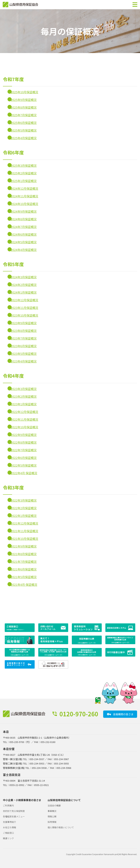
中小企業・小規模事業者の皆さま (22, 800)
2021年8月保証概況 (24, 554)
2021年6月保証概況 (24, 569)
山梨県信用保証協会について (64, 800)
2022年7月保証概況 (24, 450)
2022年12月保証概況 (25, 412)
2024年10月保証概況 (25, 204)
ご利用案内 (8, 805)
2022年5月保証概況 (24, 465)
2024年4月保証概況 (24, 250)
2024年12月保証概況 (25, 188)
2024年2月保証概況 (24, 285)
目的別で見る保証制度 (14, 811)
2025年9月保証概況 (24, 100)
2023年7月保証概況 (24, 338)
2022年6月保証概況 (24, 458)
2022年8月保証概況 (24, 442)
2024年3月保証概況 (24, 277)
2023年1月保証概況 (24, 404)
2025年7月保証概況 (24, 115)
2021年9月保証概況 (24, 546)
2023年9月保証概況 (24, 323)
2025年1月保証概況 (24, 181)
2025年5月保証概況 (24, 130)
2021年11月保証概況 (25, 531)
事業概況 (52, 811)
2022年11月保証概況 (25, 419)
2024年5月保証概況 (24, 242)
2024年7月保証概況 (24, 227)
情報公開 (52, 816)
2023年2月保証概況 (24, 396)
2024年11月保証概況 (25, 196)
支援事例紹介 (9, 822)
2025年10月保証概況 (25, 92)
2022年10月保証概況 (25, 427)
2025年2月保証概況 (24, 173)
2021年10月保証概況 (25, 539)
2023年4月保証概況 (24, 361)
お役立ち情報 (9, 827)
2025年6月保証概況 (24, 123)
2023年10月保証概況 (25, 315)
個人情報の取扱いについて (61, 827)
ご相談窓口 (8, 833)
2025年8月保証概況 (24, 107)
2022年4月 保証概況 (24, 473)
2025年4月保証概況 (24, 138)
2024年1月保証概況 (24, 292)
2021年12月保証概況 (25, 523)
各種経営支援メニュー (14, 816)
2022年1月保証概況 (24, 516)
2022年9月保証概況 (24, 435)
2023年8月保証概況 (24, 331)
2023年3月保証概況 (24, 389)
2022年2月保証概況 (24, 508)
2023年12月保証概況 (25, 300)
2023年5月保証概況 (24, 354)
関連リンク (8, 838)
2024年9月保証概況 (24, 211)
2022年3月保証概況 (24, 500)
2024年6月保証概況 (24, 234)
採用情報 (52, 822)
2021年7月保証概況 (24, 562)
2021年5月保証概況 (24, 577)
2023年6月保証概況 (24, 346)
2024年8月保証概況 (24, 219)
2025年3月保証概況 (24, 166)
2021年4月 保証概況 (24, 585)
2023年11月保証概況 (25, 308)
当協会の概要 (54, 805)
